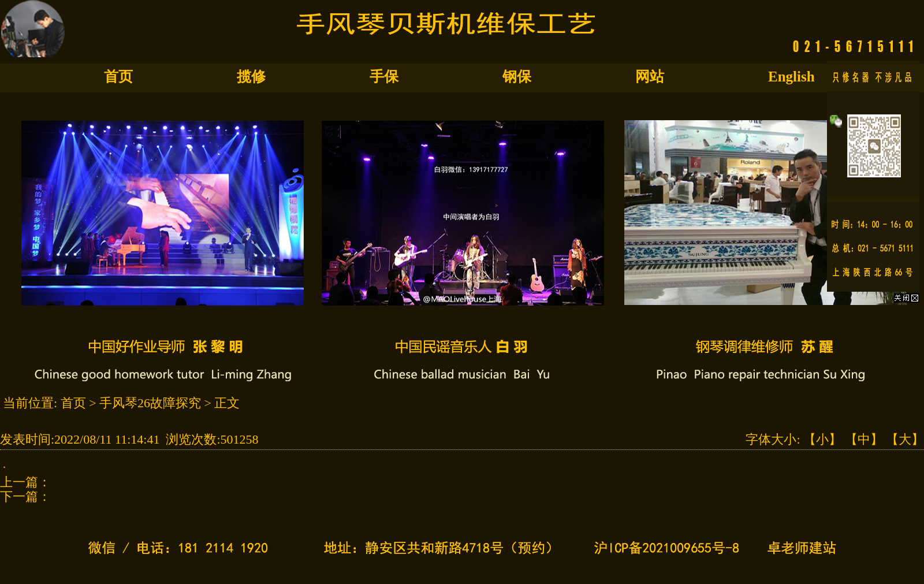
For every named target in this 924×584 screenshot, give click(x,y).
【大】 (905, 439)
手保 (384, 77)
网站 (650, 77)
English (791, 77)
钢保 (517, 77)
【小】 (822, 439)
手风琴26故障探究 (150, 403)
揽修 (251, 77)
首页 (118, 77)
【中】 (864, 439)
